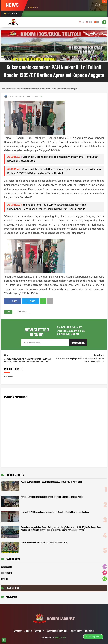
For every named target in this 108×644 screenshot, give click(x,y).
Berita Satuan (22, 312)
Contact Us (39, 631)
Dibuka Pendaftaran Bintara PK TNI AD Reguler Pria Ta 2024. (44, 543)
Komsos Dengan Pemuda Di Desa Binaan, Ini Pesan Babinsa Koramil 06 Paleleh (52, 497)
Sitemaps (18, 631)
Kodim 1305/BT (60, 638)
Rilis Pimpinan (7, 573)
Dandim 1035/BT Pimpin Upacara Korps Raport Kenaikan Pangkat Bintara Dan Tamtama (55, 512)
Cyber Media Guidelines (57, 631)
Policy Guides (76, 631)
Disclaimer (89, 631)
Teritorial (5, 579)
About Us (28, 631)
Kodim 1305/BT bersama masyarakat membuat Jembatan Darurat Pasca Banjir (52, 482)
